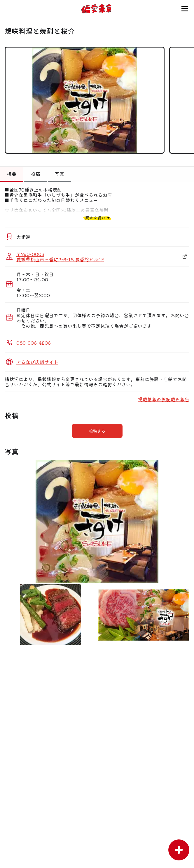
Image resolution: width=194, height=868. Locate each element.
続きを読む (95, 218)
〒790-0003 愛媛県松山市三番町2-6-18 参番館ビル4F (60, 257)
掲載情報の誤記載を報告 (164, 399)
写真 (60, 174)
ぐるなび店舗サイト (37, 362)
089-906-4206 (34, 343)
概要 (12, 174)
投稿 (36, 174)
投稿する (97, 431)
